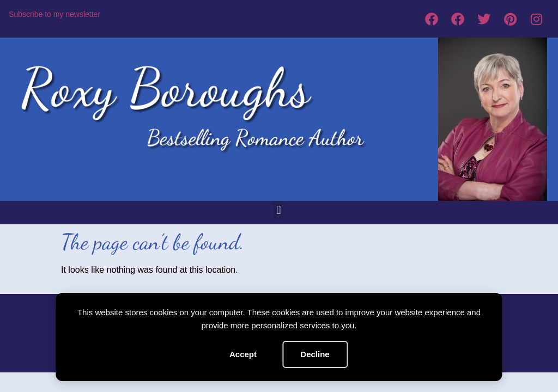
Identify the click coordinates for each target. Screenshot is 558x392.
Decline (315, 354)
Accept (243, 354)
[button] (279, 210)
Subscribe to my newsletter (54, 14)
